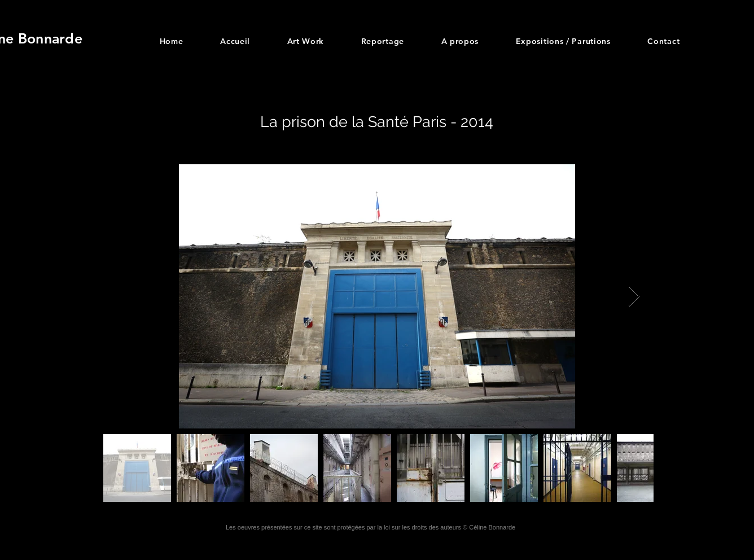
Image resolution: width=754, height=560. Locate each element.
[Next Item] (634, 297)
